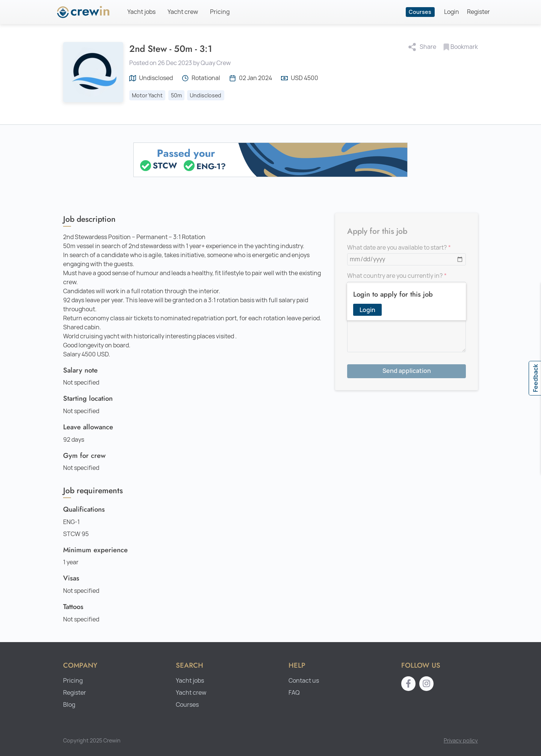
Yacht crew (183, 12)
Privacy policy (461, 740)
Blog (69, 705)
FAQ (294, 693)
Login (452, 12)
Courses (420, 12)
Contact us (304, 681)
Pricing (220, 12)
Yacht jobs (141, 12)
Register (478, 12)
